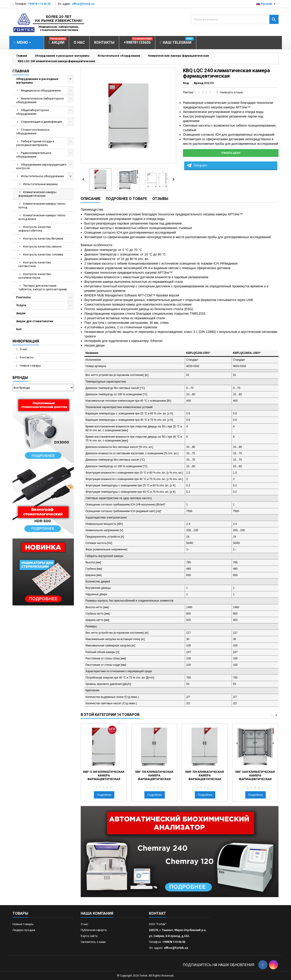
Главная (21, 71)
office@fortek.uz (83, 4)
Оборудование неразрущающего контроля (41, 166)
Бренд (199, 83)
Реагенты (23, 297)
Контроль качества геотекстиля (35, 264)
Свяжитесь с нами (93, 942)
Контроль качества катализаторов (35, 276)
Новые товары (30, 366)
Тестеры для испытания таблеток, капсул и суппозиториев (43, 287)
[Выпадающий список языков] (266, 4)
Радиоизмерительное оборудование (34, 155)
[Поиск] (235, 19)
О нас (23, 349)
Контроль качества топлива (43, 254)
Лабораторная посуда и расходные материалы (35, 143)
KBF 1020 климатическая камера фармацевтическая (255, 775)
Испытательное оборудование (42, 176)
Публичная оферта (94, 930)
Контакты (26, 357)
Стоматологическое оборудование (33, 131)
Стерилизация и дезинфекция (41, 122)
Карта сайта (89, 936)
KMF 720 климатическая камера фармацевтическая (205, 775)
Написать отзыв (231, 92)
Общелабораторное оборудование (33, 112)
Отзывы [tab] (160, 199)
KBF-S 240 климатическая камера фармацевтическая (104, 775)
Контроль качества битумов (43, 239)
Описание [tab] (91, 199)
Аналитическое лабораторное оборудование (40, 100)
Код (186, 83)
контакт (157, 913)
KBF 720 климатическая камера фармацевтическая (154, 775)
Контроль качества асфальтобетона (35, 229)
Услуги (21, 305)
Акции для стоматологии (35, 321)
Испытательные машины (41, 184)
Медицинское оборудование (41, 91)
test (19, 329)
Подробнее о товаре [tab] (126, 199)
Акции (21, 313)
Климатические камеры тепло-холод (42, 205)
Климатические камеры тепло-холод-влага (42, 217)
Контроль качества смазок (42, 246)
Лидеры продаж (24, 930)
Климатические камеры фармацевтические (37, 194)
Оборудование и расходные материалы (37, 81)
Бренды (20, 378)
